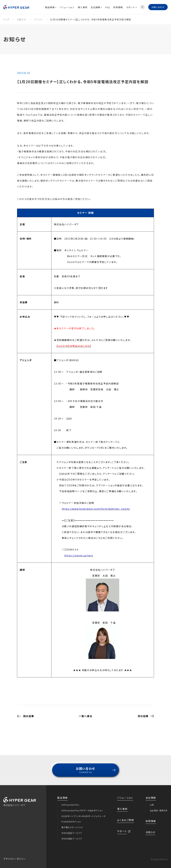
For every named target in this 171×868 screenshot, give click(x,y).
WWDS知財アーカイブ (72, 836)
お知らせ (150, 829)
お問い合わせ (158, 7)
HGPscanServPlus (70, 802)
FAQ (108, 7)
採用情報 (118, 7)
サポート (132, 7)
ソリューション (67, 7)
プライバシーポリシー (15, 856)
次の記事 (146, 713)
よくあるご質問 (125, 817)
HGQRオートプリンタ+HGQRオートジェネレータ (83, 813)
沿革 (152, 802)
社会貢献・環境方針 (159, 807)
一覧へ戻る (85, 713)
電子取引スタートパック (72, 824)
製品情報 (51, 7)
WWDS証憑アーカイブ (72, 830)
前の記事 (26, 713)
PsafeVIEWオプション (71, 819)
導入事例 (83, 7)
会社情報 (96, 7)
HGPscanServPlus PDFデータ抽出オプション (82, 807)
